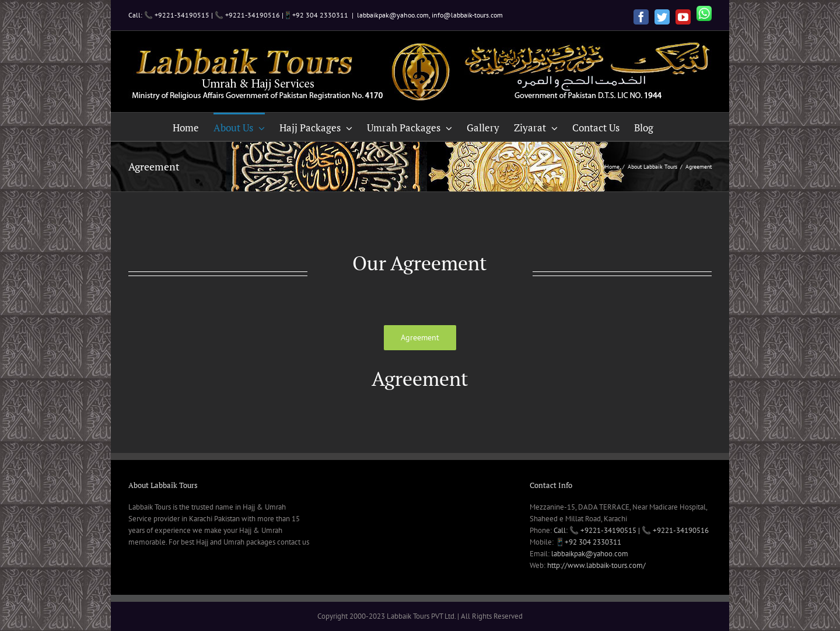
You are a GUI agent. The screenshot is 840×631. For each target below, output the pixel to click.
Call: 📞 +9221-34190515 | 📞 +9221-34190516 (631, 530)
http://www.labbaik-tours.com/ (596, 565)
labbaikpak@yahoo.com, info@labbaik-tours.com (430, 15)
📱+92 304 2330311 (588, 542)
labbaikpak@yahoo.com (590, 554)
